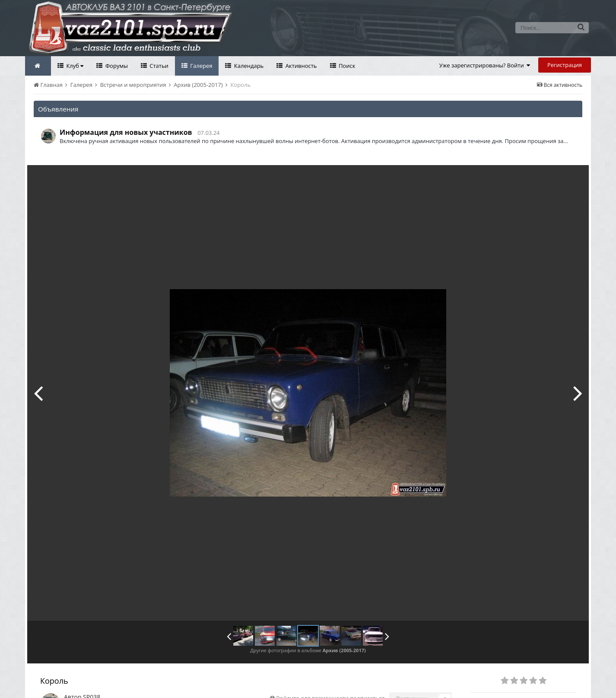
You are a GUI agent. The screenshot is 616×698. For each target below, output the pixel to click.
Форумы (116, 66)
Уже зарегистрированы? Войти (485, 65)
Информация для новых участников (126, 132)
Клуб (74, 66)
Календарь (248, 66)
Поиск (346, 66)
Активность (300, 66)
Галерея (201, 66)
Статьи (158, 66)
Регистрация (565, 65)
